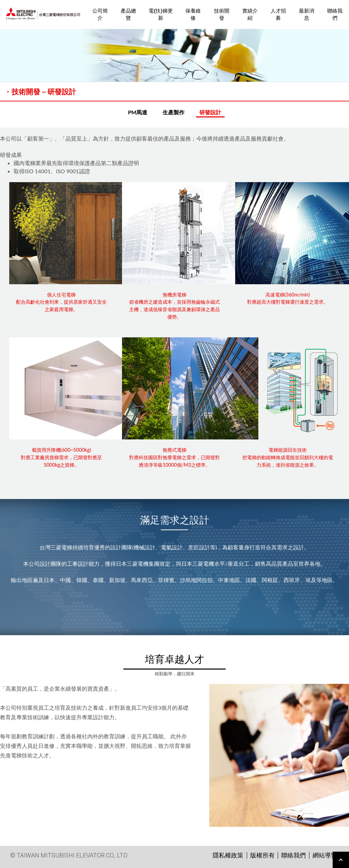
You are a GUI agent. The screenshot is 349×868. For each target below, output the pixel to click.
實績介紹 (250, 14)
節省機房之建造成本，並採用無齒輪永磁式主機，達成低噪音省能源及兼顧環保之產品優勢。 (174, 309)
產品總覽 (128, 14)
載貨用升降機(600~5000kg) (62, 450)
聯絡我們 (335, 14)
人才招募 (278, 14)
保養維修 (193, 14)
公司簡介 (100, 14)
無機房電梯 (174, 295)
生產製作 (173, 112)
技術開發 (222, 14)
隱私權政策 (228, 855)
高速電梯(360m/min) (288, 295)
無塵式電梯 (174, 450)
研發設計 (210, 112)
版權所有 (262, 855)
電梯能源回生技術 (288, 450)
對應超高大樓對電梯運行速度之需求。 (288, 302)
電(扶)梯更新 (161, 14)
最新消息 (307, 14)
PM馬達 (138, 112)
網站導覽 (325, 855)
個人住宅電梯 (61, 295)
